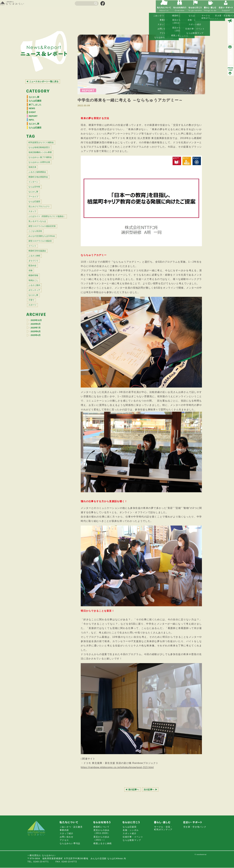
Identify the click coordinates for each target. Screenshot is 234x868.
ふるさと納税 (37, 290)
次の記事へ (150, 790)
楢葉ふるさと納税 (103, 844)
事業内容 (64, 831)
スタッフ (34, 234)
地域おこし (35, 320)
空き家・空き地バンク (195, 827)
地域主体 (34, 180)
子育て (33, 345)
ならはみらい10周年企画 (43, 173)
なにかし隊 (36, 97)
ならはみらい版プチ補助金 (44, 167)
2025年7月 (38, 375)
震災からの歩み (102, 832)
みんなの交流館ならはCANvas (47, 266)
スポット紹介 (130, 834)
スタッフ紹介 (67, 834)
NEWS (33, 111)
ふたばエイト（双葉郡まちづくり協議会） (47, 241)
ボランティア (37, 333)
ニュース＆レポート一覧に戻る (44, 82)
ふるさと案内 (37, 327)
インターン (35, 198)
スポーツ (34, 351)
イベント (34, 278)
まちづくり (35, 296)
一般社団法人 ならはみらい (19, 4)
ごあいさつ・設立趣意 (71, 827)
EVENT (34, 116)
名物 (32, 308)
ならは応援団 (37, 102)
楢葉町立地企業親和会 (42, 192)
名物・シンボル (131, 831)
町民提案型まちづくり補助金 (46, 149)
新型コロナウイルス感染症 (44, 272)
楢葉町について (101, 827)
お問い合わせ (67, 837)
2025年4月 (38, 384)
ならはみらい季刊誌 (70, 844)
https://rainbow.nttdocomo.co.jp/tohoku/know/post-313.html (117, 767)
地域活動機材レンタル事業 (44, 161)
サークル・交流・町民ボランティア (163, 829)
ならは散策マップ (132, 840)
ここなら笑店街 (38, 260)
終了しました (37, 106)
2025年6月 (38, 379)
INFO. (33, 125)
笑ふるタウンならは (41, 248)
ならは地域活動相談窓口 (43, 155)
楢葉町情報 (35, 314)
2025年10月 (38, 367)
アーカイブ (35, 216)
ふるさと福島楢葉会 (41, 186)
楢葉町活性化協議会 (41, 284)
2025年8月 (38, 371)
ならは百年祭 (37, 204)
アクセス (64, 840)
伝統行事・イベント (133, 837)
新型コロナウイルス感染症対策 (47, 254)
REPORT (35, 120)
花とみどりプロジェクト (43, 228)
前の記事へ (132, 790)
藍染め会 (34, 302)
